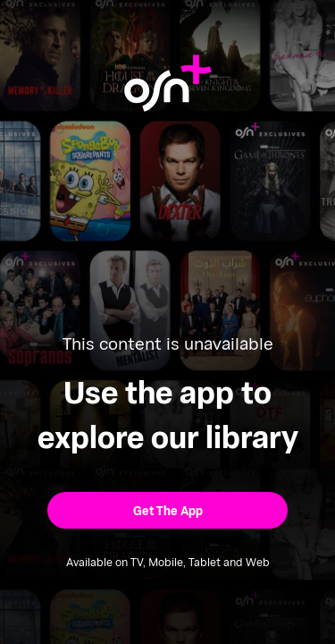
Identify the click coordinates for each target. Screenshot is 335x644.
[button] (167, 510)
